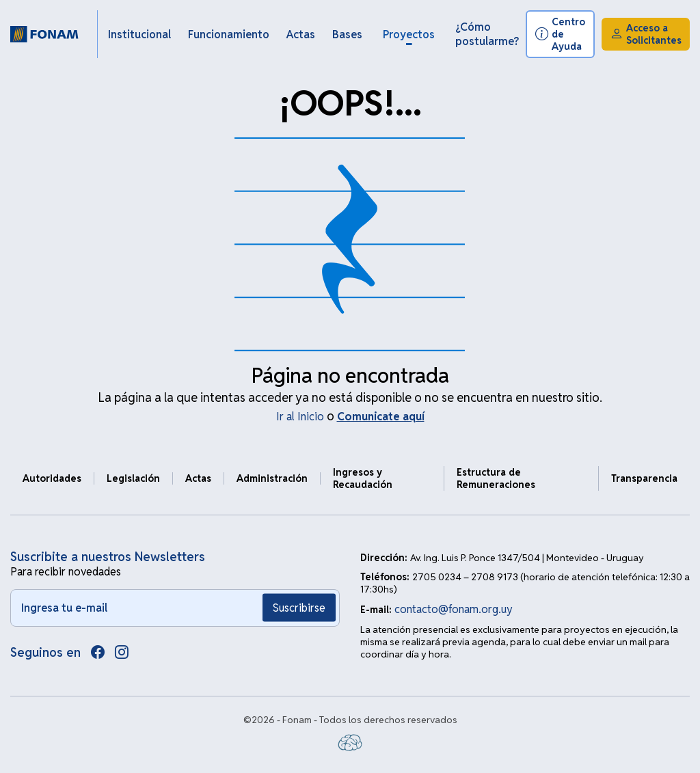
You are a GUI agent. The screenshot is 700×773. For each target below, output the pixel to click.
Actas (198, 478)
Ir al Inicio (300, 417)
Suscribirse (299, 608)
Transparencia (644, 478)
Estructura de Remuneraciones (496, 478)
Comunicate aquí (381, 417)
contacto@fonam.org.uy (454, 609)
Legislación (133, 478)
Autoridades (52, 478)
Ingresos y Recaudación (363, 478)
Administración (272, 478)
